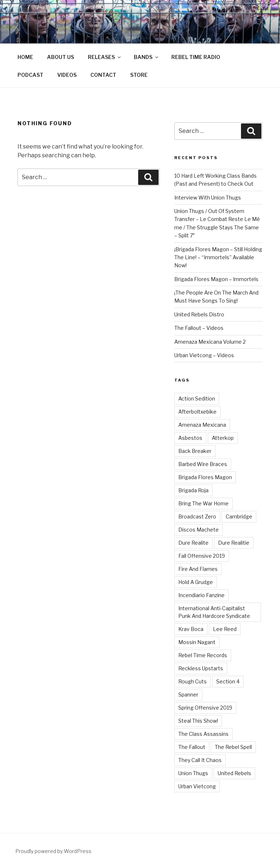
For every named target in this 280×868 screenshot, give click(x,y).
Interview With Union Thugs (208, 198)
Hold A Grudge (196, 582)
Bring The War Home (203, 503)
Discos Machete (199, 530)
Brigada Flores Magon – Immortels (216, 279)
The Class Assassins (203, 734)
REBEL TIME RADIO (196, 57)
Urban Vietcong (197, 786)
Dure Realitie (234, 543)
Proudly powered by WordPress (53, 851)
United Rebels (234, 773)
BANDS (147, 57)
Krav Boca (191, 629)
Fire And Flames (198, 569)
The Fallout (192, 747)
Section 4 (228, 681)
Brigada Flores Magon (205, 477)
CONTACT (103, 75)
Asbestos (190, 438)
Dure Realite (193, 543)
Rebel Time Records (203, 655)
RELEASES (105, 57)
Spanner (188, 695)
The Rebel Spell (233, 747)
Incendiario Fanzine (201, 595)
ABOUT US (61, 57)
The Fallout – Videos (199, 328)
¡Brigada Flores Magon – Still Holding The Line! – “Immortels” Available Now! (218, 257)
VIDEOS (67, 75)
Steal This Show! (198, 721)
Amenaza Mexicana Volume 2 (210, 342)
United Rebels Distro (199, 314)
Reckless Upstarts (201, 668)
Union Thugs (193, 773)
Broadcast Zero (197, 516)
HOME (25, 57)
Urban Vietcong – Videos (204, 355)
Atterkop (223, 438)
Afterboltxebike (197, 412)
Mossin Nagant (197, 642)
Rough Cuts (192, 681)
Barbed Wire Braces (203, 464)
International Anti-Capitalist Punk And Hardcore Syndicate (214, 612)
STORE (139, 75)
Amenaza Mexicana (202, 425)
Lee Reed (225, 629)
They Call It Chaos (200, 760)
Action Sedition (197, 399)
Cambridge (239, 516)
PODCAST (30, 75)
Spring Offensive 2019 (205, 708)
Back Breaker (195, 451)
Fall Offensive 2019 (202, 556)
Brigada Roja (193, 490)
